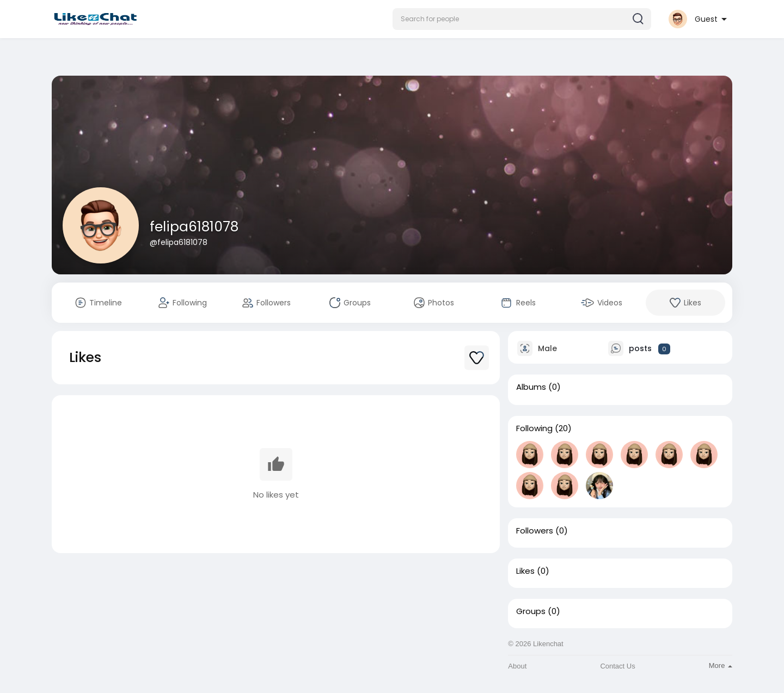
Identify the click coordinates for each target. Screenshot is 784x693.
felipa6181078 (194, 227)
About (517, 666)
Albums (531, 387)
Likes (525, 571)
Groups (531, 611)
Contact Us (617, 666)
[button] (522, 19)
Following (534, 428)
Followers (535, 531)
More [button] (721, 666)
